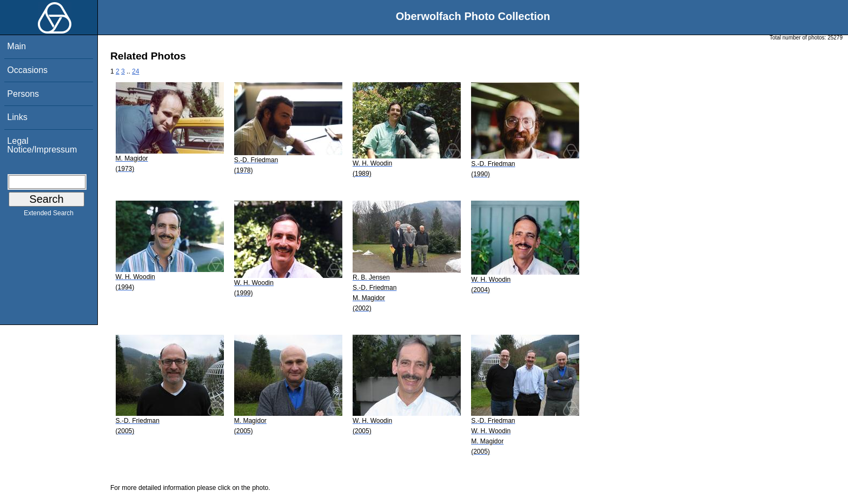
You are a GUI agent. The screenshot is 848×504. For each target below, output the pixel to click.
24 (135, 71)
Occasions (27, 70)
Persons (23, 94)
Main (16, 46)
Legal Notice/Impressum (42, 145)
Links (17, 117)
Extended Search (49, 215)
